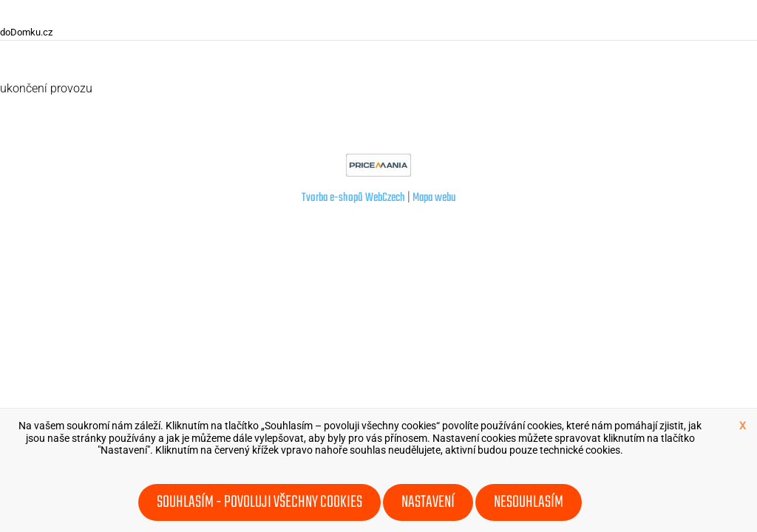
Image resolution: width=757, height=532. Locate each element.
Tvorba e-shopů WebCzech (353, 198)
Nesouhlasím (529, 502)
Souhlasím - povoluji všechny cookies (259, 502)
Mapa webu (434, 198)
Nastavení (428, 502)
